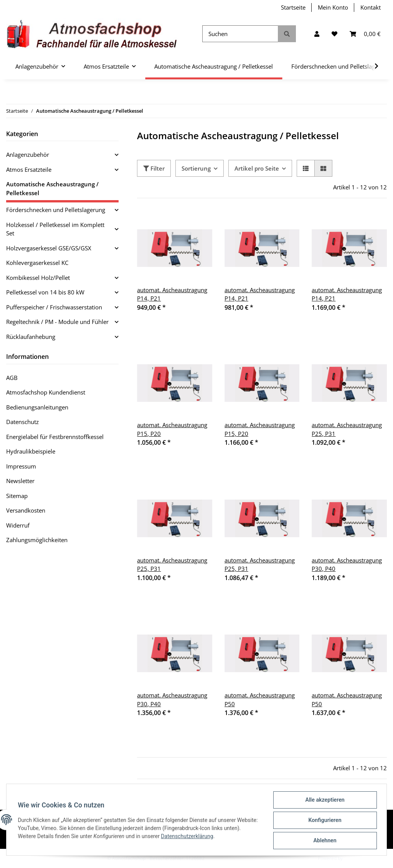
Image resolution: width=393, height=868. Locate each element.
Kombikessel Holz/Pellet (38, 278)
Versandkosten (26, 510)
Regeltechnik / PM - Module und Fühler (57, 322)
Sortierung (196, 168)
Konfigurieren (324, 821)
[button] (317, 34)
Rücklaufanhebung (31, 337)
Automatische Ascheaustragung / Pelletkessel (52, 188)
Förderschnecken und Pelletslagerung (56, 210)
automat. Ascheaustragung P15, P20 (172, 429)
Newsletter (20, 481)
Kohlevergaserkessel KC (37, 263)
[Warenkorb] (365, 34)
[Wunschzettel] (334, 34)
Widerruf (18, 525)
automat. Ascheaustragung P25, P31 (347, 429)
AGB (12, 378)
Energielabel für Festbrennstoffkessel (55, 437)
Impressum (21, 466)
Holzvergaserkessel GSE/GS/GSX (49, 248)
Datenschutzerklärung (206, 837)
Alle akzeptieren (324, 801)
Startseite (293, 7)
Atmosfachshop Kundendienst (46, 392)
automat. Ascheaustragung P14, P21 (172, 294)
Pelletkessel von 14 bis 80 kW (45, 292)
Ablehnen (324, 841)
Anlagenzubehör (28, 155)
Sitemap (17, 496)
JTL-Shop (353, 858)
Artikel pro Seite (257, 168)
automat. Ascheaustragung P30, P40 (347, 565)
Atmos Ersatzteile (29, 169)
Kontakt (371, 7)
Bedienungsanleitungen (37, 407)
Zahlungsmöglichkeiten (37, 540)
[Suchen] (240, 34)
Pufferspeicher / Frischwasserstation (54, 307)
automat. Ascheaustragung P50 (260, 699)
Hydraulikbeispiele (31, 451)
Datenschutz (22, 422)
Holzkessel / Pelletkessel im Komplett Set (55, 229)
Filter (154, 168)
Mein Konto (333, 7)
